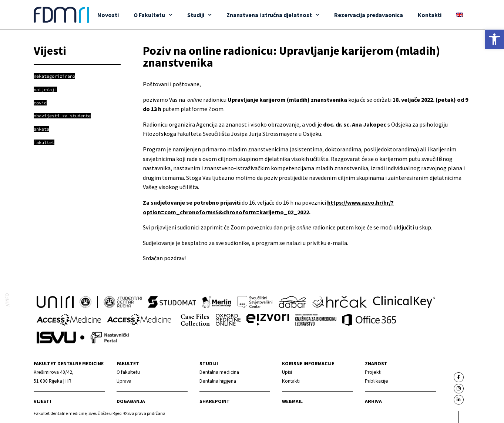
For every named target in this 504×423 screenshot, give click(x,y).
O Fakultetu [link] (153, 15)
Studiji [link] (199, 15)
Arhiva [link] (373, 401)
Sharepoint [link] (215, 401)
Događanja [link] (131, 401)
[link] (494, 39)
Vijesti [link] (42, 401)
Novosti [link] (108, 15)
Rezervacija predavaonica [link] (369, 15)
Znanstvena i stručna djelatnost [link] (273, 15)
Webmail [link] (292, 401)
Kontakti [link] (430, 15)
